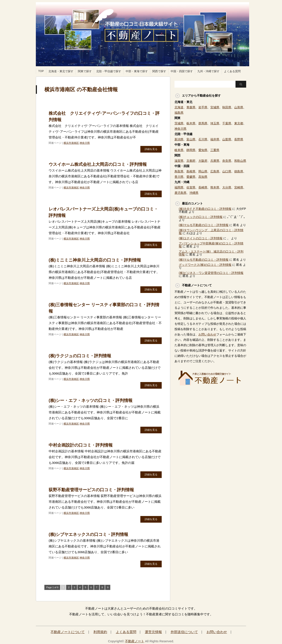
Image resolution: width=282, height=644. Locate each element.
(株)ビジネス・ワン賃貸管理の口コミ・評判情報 (211, 273)
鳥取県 (179, 171)
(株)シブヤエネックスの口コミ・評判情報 (88, 534)
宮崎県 (239, 187)
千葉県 (227, 123)
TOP (41, 71)
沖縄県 (194, 193)
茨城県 (179, 123)
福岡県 (179, 187)
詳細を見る (151, 149)
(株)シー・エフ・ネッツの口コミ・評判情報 (91, 400)
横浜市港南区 (71, 143)
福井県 (215, 139)
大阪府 (203, 161)
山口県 (227, 171)
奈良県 (227, 161)
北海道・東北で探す (61, 71)
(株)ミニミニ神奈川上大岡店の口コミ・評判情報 (95, 260)
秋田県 (227, 107)
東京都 (239, 123)
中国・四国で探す (182, 71)
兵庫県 (215, 161)
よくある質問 (232, 71)
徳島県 (239, 171)
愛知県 (203, 150)
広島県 (215, 171)
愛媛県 (191, 177)
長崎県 (203, 187)
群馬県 (203, 123)
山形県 (239, 107)
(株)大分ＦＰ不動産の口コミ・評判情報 (205, 209)
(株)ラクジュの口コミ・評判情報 (80, 356)
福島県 (179, 113)
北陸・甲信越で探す (109, 71)
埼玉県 (215, 123)
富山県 (191, 139)
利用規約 (100, 632)
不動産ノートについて (68, 632)
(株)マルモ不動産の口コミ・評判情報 (204, 225)
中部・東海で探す (137, 71)
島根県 (191, 171)
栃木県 (191, 123)
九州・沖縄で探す (208, 71)
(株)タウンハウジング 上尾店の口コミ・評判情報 (211, 232)
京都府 (191, 161)
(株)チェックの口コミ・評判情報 (201, 217)
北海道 (179, 107)
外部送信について (184, 632)
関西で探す (159, 71)
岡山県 (203, 171)
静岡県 (191, 150)
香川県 (179, 177)
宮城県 (215, 107)
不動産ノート (135, 641)
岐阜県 (179, 150)
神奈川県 (85, 143)
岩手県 (203, 107)
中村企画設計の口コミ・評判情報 (81, 445)
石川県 (203, 139)
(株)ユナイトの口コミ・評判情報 (201, 238)
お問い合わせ (207, 334)
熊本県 (215, 187)
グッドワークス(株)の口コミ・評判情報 (205, 265)
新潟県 (179, 139)
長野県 (239, 139)
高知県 (203, 177)
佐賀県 (191, 187)
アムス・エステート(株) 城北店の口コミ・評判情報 (211, 253)
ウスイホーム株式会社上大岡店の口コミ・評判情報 (98, 164)
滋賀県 (179, 161)
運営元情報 (153, 632)
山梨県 (227, 139)
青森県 (191, 107)
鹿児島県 (180, 193)
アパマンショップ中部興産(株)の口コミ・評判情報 (211, 245)
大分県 (227, 187)
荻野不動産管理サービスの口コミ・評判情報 (91, 490)
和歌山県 (240, 161)
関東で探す (85, 71)
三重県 (215, 150)
